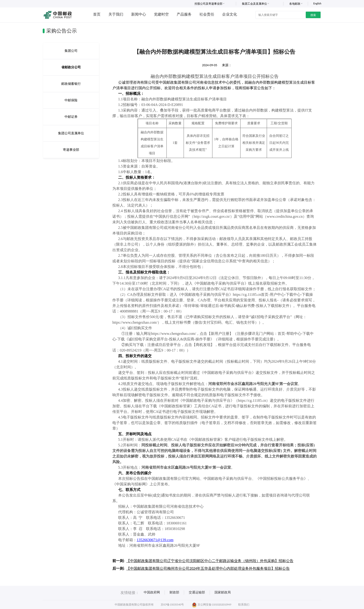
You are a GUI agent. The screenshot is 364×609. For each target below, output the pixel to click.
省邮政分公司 (71, 67)
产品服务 (184, 14)
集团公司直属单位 (71, 133)
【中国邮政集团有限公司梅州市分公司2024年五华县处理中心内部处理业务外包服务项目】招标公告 (208, 568)
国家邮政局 (223, 592)
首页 (97, 14)
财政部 (174, 592)
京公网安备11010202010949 (212, 605)
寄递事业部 (71, 150)
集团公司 (71, 51)
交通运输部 (197, 592)
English (317, 3)
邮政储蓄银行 (71, 84)
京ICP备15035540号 (172, 605)
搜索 (313, 15)
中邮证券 (71, 117)
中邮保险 (71, 100)
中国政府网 (152, 592)
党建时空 (161, 14)
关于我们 (116, 14)
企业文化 (230, 14)
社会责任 (207, 14)
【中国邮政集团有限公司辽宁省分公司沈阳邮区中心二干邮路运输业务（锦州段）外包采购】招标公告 (210, 561)
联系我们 (244, 605)
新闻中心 (139, 14)
